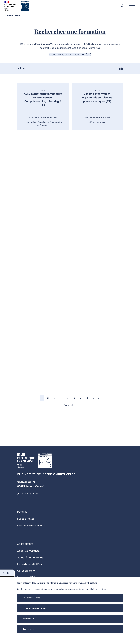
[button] (121, 6)
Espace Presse (26, 519)
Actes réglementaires (30, 558)
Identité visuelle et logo (31, 526)
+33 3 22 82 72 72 (29, 494)
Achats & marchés (28, 551)
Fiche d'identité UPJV (30, 564)
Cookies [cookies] (7, 573)
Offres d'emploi (26, 571)
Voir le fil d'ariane (12, 15)
